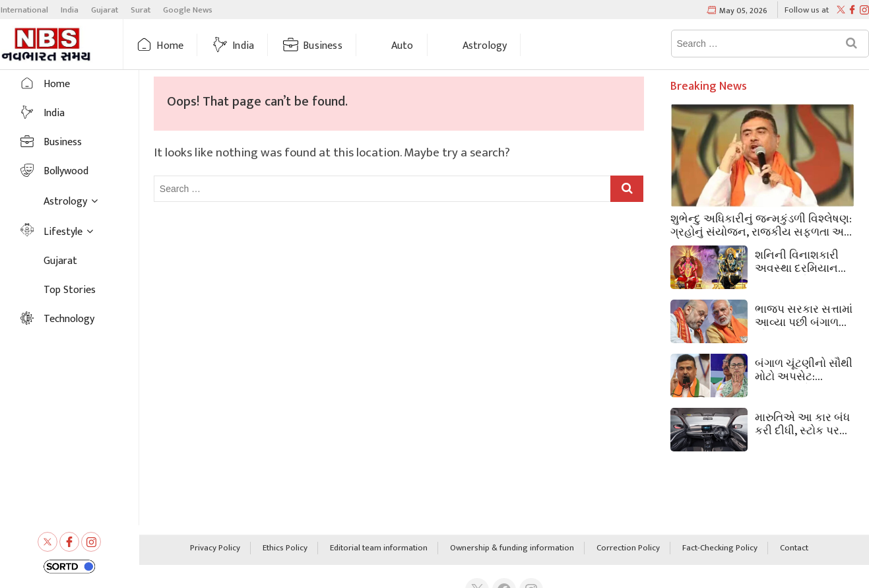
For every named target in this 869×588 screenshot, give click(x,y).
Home (170, 46)
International (24, 10)
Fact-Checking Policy (720, 548)
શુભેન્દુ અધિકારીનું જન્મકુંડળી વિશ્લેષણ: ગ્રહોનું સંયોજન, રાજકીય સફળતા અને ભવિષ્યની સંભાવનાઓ (761, 224)
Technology (69, 319)
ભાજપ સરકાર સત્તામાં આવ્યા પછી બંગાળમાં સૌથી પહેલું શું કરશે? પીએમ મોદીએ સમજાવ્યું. (804, 315)
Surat (141, 10)
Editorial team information (379, 548)
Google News (188, 10)
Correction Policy (628, 548)
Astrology (485, 46)
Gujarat (105, 10)
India (70, 10)
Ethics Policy (285, 548)
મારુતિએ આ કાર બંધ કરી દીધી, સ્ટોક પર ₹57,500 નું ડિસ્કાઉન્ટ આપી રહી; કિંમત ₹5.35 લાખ (804, 423)
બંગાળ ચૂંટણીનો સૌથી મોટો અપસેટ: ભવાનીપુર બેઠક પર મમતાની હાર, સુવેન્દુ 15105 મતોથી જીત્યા (804, 369)
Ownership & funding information (512, 548)
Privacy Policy (215, 548)
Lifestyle (63, 232)
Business (323, 46)
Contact (794, 548)
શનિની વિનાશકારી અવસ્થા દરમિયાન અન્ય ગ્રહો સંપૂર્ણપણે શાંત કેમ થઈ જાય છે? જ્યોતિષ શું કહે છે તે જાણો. (800, 261)
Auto (402, 46)
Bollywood (66, 171)
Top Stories (70, 290)
